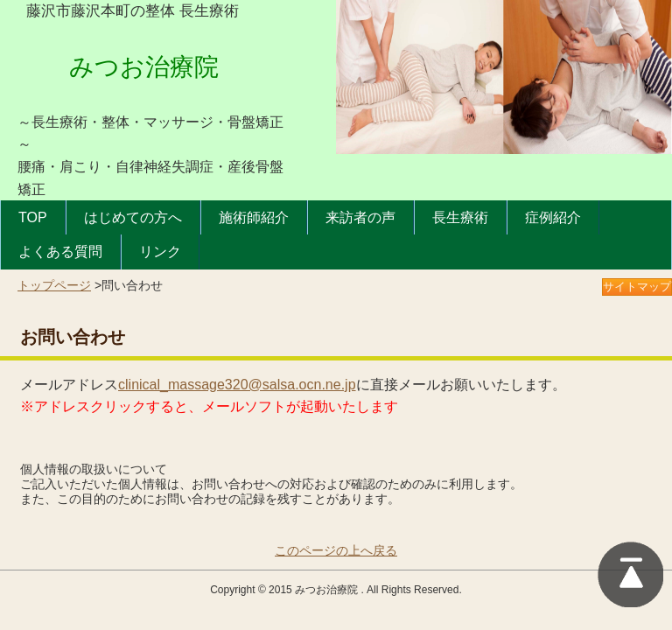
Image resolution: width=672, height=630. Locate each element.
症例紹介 (553, 217)
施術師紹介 (254, 217)
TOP (33, 217)
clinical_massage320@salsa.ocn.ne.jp (237, 385)
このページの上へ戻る (336, 550)
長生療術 (460, 217)
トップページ (54, 285)
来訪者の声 (360, 217)
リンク (160, 252)
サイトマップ (637, 287)
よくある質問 (60, 252)
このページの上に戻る (630, 574)
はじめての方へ (133, 217)
